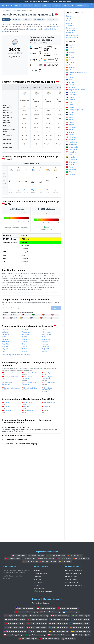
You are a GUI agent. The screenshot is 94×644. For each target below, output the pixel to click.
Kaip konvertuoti (7, 11)
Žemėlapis (38, 579)
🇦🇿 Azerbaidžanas (72, 50)
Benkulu (24, 349)
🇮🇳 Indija (69, 70)
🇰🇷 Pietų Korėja (72, 142)
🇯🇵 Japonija (70, 82)
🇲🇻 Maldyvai (70, 125)
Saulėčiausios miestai (72, 582)
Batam (4, 337)
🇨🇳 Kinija (69, 102)
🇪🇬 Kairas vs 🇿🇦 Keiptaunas (11, 315)
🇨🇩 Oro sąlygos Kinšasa (75, 555)
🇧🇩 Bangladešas (72, 55)
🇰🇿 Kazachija (71, 100)
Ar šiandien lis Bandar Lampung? (16, 440)
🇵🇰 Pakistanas (71, 137)
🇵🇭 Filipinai (70, 62)
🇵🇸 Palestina (71, 140)
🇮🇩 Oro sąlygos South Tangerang (31, 384)
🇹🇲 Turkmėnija (71, 169)
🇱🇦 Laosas (70, 115)
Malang (44, 337)
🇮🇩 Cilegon (11, 403)
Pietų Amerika (68, 5)
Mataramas (45, 346)
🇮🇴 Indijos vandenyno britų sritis (77, 72)
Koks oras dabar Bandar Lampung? (17, 427)
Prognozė (6, 20)
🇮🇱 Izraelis (70, 80)
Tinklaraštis (38, 576)
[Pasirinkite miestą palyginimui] (26, 308)
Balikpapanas (6, 342)
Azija (37, 5)
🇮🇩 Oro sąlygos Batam (51, 383)
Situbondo (25, 342)
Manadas (5, 346)
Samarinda (5, 339)
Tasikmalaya (26, 339)
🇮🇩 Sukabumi (11, 412)
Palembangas (46, 332)
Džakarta (5, 330)
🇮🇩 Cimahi (51, 412)
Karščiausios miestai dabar (74, 570)
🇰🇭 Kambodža (71, 95)
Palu (3, 351)
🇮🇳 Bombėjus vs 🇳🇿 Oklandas (29, 318)
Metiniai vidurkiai (39, 20)
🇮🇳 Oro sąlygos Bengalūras (36, 555)
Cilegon (24, 346)
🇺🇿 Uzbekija (70, 172)
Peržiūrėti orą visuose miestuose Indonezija (16, 355)
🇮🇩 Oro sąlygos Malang (31, 389)
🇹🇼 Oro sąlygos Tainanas (63, 558)
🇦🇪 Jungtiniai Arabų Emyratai (76, 90)
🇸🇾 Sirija (69, 155)
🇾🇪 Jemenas (70, 85)
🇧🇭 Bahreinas (71, 52)
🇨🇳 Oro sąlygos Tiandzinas (81, 558)
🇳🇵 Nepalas (70, 132)
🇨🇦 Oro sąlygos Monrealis (13, 558)
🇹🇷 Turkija (70, 167)
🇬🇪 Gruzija (70, 65)
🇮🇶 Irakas (70, 75)
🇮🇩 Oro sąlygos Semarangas (11, 384)
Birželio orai (17, 20)
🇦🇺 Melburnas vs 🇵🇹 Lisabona (31, 315)
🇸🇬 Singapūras (71, 152)
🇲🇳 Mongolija (71, 130)
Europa (46, 5)
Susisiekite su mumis (41, 573)
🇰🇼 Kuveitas (70, 112)
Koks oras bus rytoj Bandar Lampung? (18, 435)
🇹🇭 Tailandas (71, 162)
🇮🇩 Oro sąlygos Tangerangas (31, 378)
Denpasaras (46, 339)
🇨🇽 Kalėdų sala (71, 92)
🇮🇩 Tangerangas (31, 403)
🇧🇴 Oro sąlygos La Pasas (30, 562)
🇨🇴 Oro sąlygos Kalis (65, 562)
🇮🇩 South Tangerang (51, 403)
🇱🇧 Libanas (70, 117)
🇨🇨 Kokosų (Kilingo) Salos (75, 110)
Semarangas (6, 334)
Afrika (18, 5)
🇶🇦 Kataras (70, 97)
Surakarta (45, 344)
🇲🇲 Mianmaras (71, 127)
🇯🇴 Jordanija (70, 87)
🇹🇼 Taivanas (70, 165)
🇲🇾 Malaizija (70, 122)
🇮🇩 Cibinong (51, 407)
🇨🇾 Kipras (70, 105)
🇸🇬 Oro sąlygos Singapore (46, 558)
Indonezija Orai (53, 20)
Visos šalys (38, 585)
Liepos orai (27, 20)
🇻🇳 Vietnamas (71, 174)
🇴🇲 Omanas (70, 135)
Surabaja (25, 330)
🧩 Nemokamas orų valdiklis (43, 591)
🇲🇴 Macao (70, 120)
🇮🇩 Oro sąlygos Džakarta (11, 374)
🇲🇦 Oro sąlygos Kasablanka (48, 562)
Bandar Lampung (72, 38)
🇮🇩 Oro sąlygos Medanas (11, 378)
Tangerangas (26, 332)
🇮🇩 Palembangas (31, 412)
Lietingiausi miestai (71, 576)
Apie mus (37, 570)
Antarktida (28, 5)
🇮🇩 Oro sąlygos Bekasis (51, 374)
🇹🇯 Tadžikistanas (72, 160)
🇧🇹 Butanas (70, 60)
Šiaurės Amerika (82, 5)
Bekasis (44, 330)
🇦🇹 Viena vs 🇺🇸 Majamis (10, 318)
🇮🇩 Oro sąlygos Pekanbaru (11, 389)
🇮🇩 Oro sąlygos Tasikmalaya (51, 390)
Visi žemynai (38, 582)
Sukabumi (45, 351)
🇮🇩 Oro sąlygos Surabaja (31, 374)
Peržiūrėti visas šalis (65, 1)
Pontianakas (46, 342)
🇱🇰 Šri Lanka (71, 157)
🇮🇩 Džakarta (11, 407)
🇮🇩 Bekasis (31, 407)
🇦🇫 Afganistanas (72, 45)
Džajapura (5, 349)
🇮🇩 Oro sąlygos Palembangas (51, 378)
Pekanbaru (25, 337)
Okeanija (56, 5)
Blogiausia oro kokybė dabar (74, 585)
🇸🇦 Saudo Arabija (72, 147)
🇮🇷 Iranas (70, 77)
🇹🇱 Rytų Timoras (72, 145)
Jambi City (5, 344)
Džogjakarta (46, 349)
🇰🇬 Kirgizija (70, 107)
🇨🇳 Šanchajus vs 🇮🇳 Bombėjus (49, 318)
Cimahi (24, 344)
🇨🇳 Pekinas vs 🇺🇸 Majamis (50, 315)
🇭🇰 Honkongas (71, 67)
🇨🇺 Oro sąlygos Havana (19, 555)
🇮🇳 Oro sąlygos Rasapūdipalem (56, 555)
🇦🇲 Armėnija (70, 47)
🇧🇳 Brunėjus (70, 57)
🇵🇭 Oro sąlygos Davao (29, 558)
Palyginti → (56, 308)
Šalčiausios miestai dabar (73, 573)
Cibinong (25, 351)
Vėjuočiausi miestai (71, 579)
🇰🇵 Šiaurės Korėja (72, 150)
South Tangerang (47, 334)
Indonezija (17, 11)
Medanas (5, 332)
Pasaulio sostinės (40, 588)
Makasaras (25, 334)
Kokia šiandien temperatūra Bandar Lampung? (21, 444)
